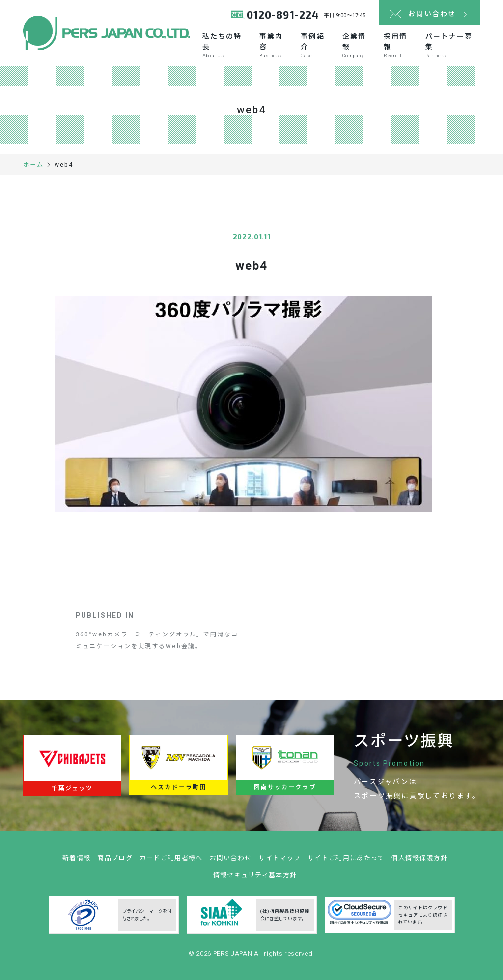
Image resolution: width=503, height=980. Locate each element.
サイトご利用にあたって (346, 861)
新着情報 (76, 861)
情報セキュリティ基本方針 (255, 879)
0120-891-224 (283, 14)
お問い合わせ (231, 861)
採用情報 (399, 45)
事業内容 (275, 45)
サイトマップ (279, 861)
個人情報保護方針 (419, 861)
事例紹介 (316, 45)
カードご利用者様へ (171, 861)
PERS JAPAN (234, 957)
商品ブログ (115, 861)
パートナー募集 (453, 45)
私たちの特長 (226, 45)
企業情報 (358, 45)
